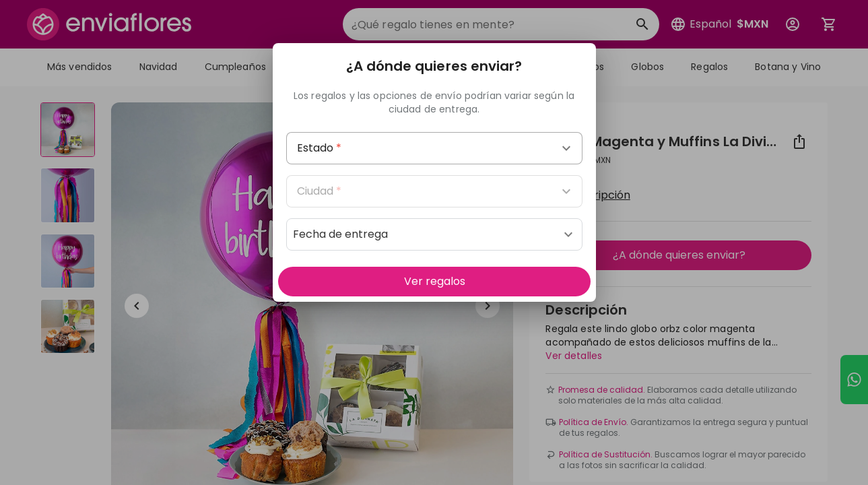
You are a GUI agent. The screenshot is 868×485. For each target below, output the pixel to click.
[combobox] (434, 148)
